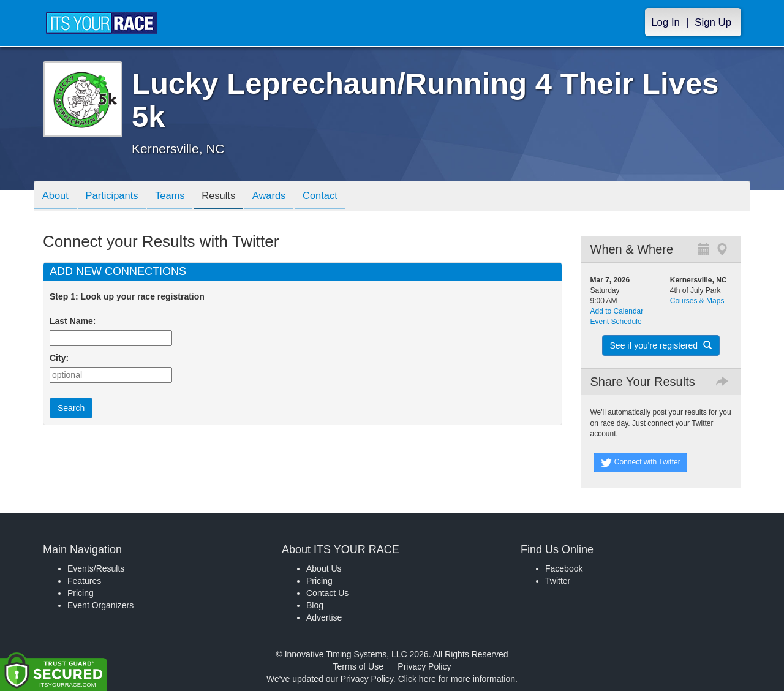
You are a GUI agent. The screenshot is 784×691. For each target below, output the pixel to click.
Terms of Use (358, 666)
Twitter (558, 581)
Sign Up (713, 22)
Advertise (324, 617)
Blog (315, 605)
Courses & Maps (697, 301)
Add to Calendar (617, 311)
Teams (179, 197)
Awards (284, 197)
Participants (117, 197)
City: (59, 358)
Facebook (564, 568)
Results (230, 197)
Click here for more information (457, 679)
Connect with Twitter (640, 463)
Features (84, 581)
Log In (665, 22)
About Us (324, 568)
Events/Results (96, 568)
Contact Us (327, 593)
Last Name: (75, 321)
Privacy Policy (424, 666)
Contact (339, 197)
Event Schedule (616, 322)
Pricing (81, 593)
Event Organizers (100, 605)
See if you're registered (661, 345)
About (57, 197)
